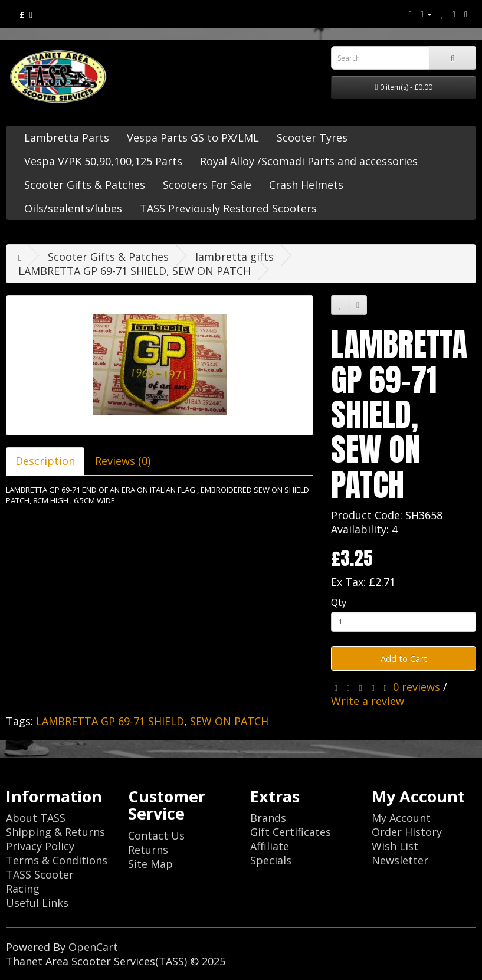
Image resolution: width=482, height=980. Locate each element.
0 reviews (417, 687)
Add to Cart (404, 658)
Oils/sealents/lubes (73, 208)
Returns (148, 850)
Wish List (395, 846)
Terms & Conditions (57, 860)
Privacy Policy (40, 846)
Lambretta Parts (67, 137)
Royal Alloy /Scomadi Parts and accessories (309, 161)
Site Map (150, 864)
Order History (407, 832)
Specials (271, 860)
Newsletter (400, 860)
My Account (401, 818)
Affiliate (270, 846)
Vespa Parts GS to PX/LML (193, 137)
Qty (339, 602)
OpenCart (93, 947)
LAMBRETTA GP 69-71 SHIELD (110, 721)
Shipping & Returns (55, 832)
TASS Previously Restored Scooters (228, 208)
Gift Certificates (291, 832)
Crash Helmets (306, 185)
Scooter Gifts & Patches (85, 185)
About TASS (36, 818)
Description (45, 461)
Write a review (368, 701)
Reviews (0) (123, 461)
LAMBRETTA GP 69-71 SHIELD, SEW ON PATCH (135, 271)
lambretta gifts (235, 257)
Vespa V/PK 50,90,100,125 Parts (103, 161)
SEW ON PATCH (229, 721)
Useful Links (37, 903)
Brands (268, 818)
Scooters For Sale (207, 185)
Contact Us (156, 835)
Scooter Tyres (312, 137)
